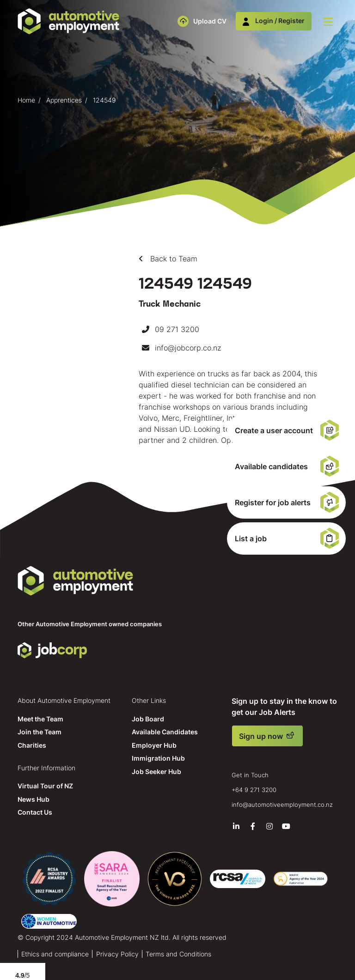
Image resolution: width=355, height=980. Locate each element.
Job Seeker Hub (156, 771)
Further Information (46, 768)
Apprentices (64, 100)
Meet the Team (40, 719)
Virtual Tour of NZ (45, 786)
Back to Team (173, 259)
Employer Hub (154, 745)
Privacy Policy (117, 954)
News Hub (34, 799)
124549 (104, 100)
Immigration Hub (158, 758)
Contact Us (35, 812)
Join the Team (40, 732)
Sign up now (261, 736)
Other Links (149, 700)
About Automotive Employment (64, 700)
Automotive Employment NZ (75, 581)
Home (26, 100)
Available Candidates (165, 732)
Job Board (148, 719)
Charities (32, 745)
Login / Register (274, 21)
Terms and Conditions (178, 954)
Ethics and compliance (55, 954)
